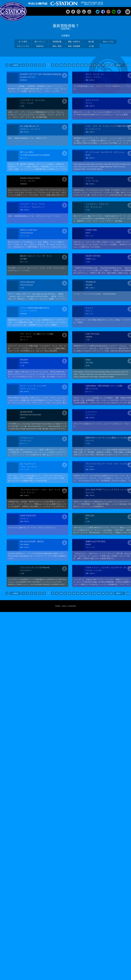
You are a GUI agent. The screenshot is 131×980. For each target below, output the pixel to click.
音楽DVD (40, 46)
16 (86, 65)
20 (103, 65)
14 (78, 65)
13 (74, 65)
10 (61, 65)
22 (111, 65)
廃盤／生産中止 (74, 42)
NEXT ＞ (119, 65)
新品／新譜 (57, 46)
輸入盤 (91, 42)
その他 (91, 46)
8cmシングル (108, 42)
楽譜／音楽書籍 (74, 46)
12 (69, 65)
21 (107, 65)
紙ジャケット (40, 42)
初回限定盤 (57, 42)
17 (90, 65)
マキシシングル (23, 46)
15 (82, 65)
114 (128, 65)
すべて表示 (23, 42)
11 (65, 65)
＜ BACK (15, 65)
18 (95, 65)
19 (99, 65)
